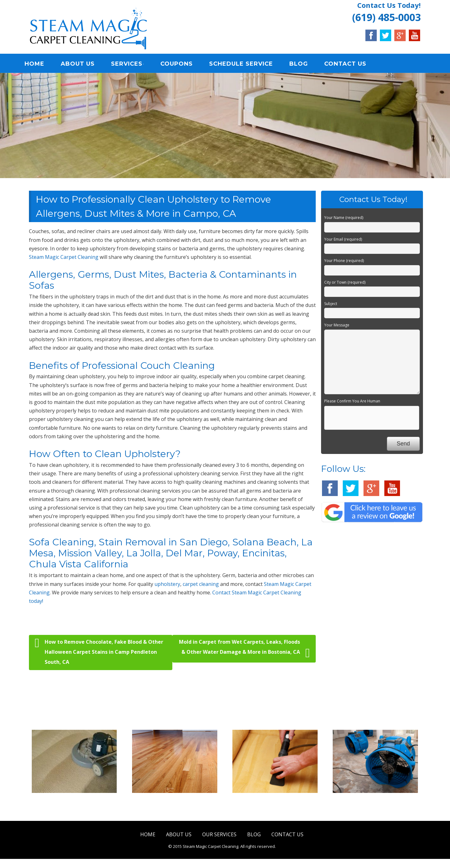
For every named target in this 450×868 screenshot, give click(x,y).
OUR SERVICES (219, 836)
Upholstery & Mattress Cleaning (275, 806)
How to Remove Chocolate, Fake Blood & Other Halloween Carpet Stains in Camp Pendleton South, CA (99, 653)
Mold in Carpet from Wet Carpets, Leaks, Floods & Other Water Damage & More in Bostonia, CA (244, 650)
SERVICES (132, 64)
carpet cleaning (201, 585)
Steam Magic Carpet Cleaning (64, 258)
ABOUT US (83, 64)
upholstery (167, 585)
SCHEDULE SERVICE (246, 64)
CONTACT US (350, 64)
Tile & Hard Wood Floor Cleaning (175, 806)
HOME (39, 64)
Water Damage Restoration (375, 802)
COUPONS (182, 64)
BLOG (304, 64)
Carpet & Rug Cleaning (74, 802)
